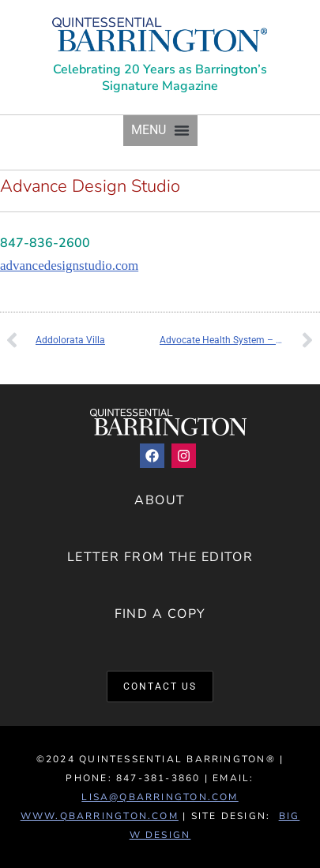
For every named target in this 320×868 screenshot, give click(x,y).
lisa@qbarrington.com (160, 797)
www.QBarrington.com (100, 816)
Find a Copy (160, 614)
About (160, 500)
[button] (160, 131)
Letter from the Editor (160, 557)
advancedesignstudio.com (69, 266)
